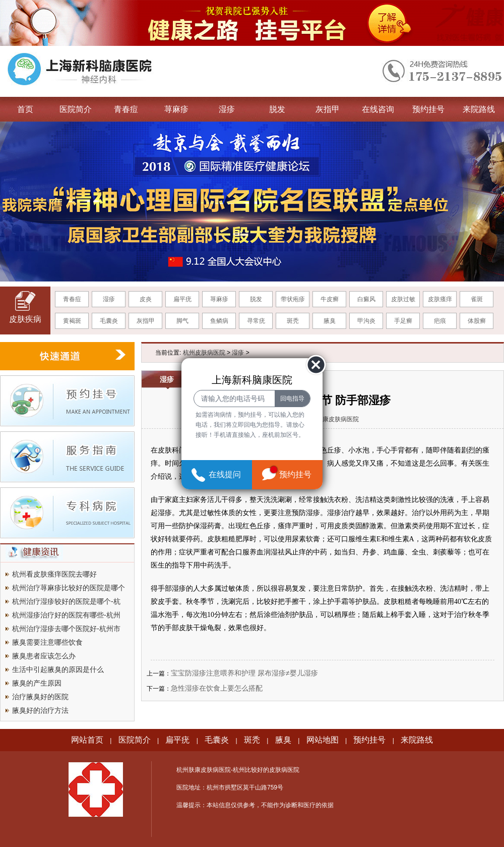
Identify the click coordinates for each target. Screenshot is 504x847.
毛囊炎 (109, 321)
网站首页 (87, 740)
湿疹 (227, 109)
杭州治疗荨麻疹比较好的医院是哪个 (69, 588)
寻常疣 (256, 321)
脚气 (182, 321)
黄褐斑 (72, 321)
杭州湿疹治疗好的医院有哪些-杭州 (66, 615)
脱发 (277, 109)
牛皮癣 (330, 299)
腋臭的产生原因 (37, 683)
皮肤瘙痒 (440, 299)
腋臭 (330, 321)
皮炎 (146, 299)
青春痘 (126, 109)
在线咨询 (378, 109)
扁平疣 (182, 299)
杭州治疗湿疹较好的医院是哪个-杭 (66, 601)
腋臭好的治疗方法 (40, 710)
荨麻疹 (176, 109)
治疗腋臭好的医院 (40, 697)
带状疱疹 (293, 299)
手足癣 (403, 321)
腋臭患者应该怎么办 (44, 656)
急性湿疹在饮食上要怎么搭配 (217, 688)
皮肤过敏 (403, 299)
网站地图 (323, 740)
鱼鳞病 (219, 321)
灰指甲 (328, 109)
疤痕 (440, 321)
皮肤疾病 (25, 319)
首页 (25, 109)
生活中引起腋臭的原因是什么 (58, 669)
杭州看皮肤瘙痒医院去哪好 (54, 574)
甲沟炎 (366, 321)
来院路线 (479, 109)
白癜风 (366, 299)
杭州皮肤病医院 (204, 353)
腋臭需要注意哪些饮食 (47, 642)
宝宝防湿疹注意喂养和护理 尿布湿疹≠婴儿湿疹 (244, 673)
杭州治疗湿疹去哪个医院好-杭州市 (66, 629)
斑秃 (293, 321)
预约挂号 (428, 109)
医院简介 (76, 109)
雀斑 (477, 299)
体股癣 (477, 321)
